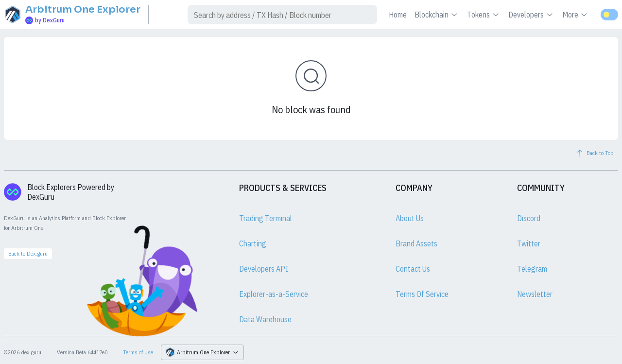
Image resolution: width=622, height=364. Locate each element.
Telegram (532, 269)
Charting (253, 243)
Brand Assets (416, 243)
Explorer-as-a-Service (274, 294)
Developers (531, 15)
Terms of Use (138, 352)
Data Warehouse (265, 319)
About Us (410, 218)
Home (398, 15)
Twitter (529, 243)
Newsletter (535, 294)
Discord (529, 218)
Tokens (484, 15)
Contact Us (413, 269)
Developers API (264, 269)
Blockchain (437, 15)
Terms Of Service (422, 294)
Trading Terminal (266, 218)
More (576, 15)
